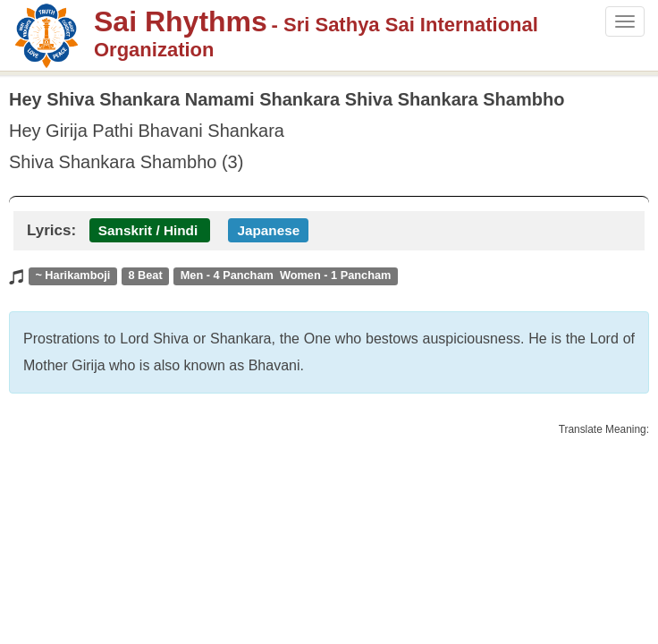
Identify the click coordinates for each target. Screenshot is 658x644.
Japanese (268, 230)
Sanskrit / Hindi (148, 230)
